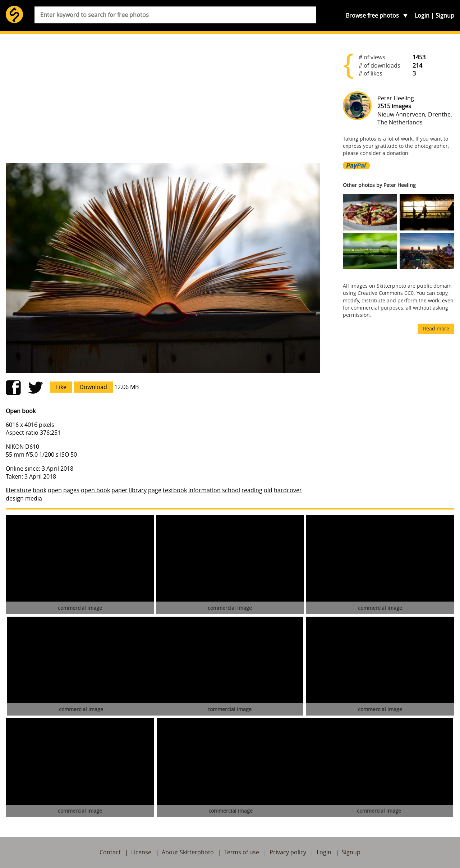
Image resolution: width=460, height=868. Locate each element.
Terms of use (242, 852)
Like (61, 387)
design (15, 498)
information (204, 490)
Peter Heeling (396, 98)
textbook (175, 490)
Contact (110, 852)
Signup (445, 15)
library (138, 490)
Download (93, 387)
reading (252, 490)
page (155, 490)
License (141, 852)
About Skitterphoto (188, 852)
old (268, 490)
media (34, 498)
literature (19, 490)
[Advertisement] (163, 101)
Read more (436, 328)
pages (71, 490)
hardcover (288, 490)
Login (422, 15)
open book (95, 490)
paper (119, 490)
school (231, 490)
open (55, 490)
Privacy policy (288, 852)
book (40, 490)
